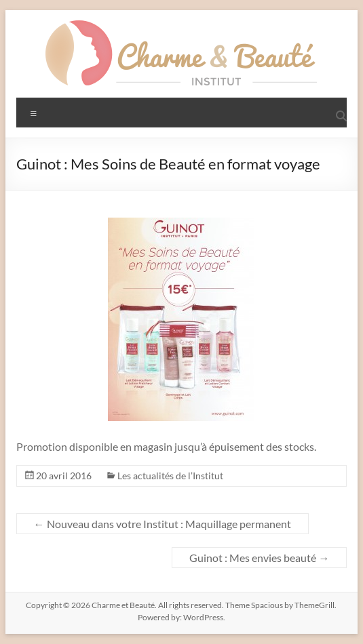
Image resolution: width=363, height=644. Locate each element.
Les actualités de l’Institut (170, 476)
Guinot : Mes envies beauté (259, 558)
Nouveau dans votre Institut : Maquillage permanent (163, 524)
